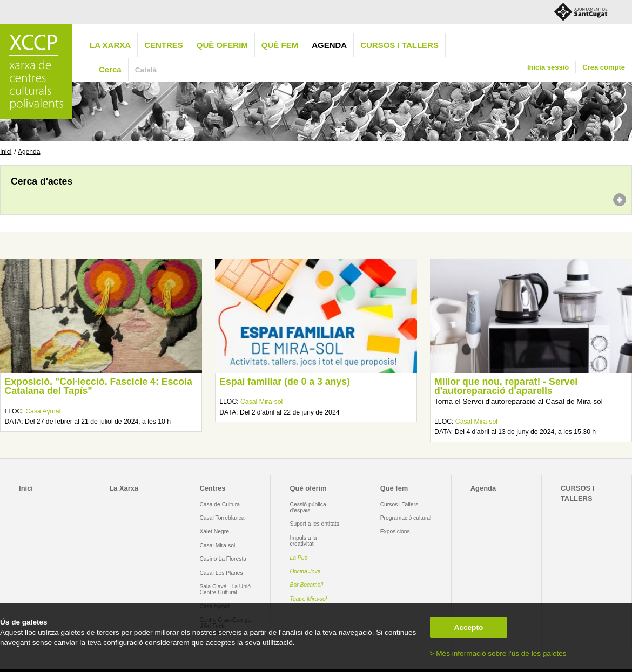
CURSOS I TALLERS (399, 45)
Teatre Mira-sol (309, 599)
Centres (164, 45)
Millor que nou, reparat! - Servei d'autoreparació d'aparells (506, 386)
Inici (6, 152)
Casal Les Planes (221, 573)
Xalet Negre (214, 531)
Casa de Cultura (220, 504)
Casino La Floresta (223, 559)
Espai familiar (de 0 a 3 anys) (285, 382)
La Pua (299, 558)
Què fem (280, 45)
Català (146, 70)
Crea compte (604, 67)
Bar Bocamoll (307, 585)
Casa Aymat (43, 411)
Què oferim (222, 45)
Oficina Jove (305, 571)
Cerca (110, 69)
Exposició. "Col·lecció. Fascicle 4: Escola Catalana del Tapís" (98, 386)
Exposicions (395, 531)
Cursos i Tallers (399, 504)
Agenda (329, 45)
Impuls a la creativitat (304, 541)
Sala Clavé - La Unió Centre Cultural (225, 589)
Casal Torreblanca (222, 518)
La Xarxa (110, 45)
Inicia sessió (548, 67)
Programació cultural (406, 518)
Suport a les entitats (315, 524)
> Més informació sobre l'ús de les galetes (498, 653)
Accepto (469, 627)
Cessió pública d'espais (308, 507)
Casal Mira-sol (261, 402)
